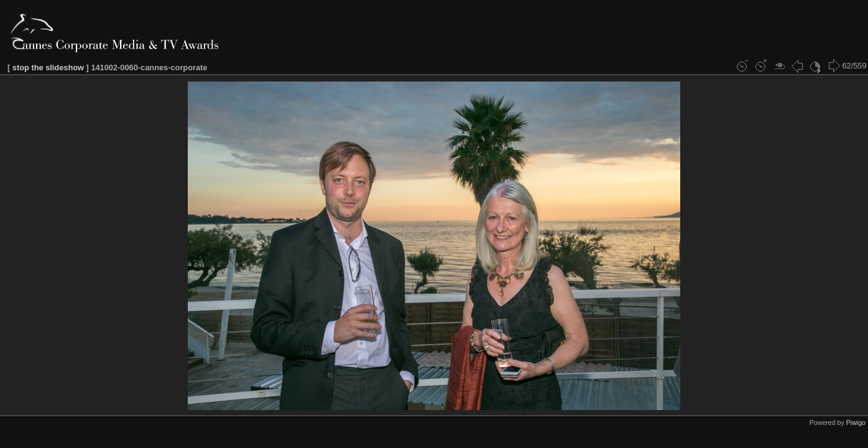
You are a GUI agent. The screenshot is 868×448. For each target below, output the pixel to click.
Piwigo (856, 422)
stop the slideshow (48, 68)
